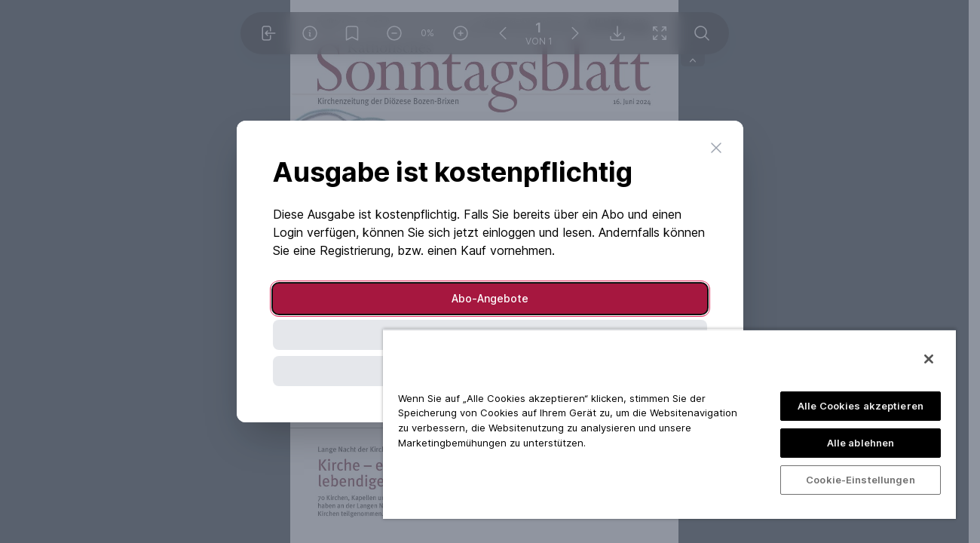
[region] (669, 424)
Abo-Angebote (490, 298)
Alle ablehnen (861, 443)
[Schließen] (929, 359)
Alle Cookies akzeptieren (861, 406)
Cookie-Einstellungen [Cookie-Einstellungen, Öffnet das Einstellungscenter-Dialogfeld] (861, 480)
